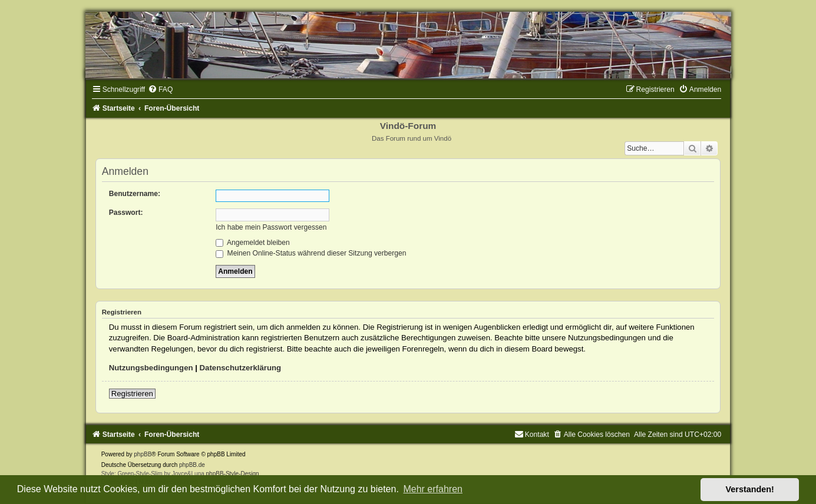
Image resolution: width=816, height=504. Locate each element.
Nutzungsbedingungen (151, 368)
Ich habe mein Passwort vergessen (271, 227)
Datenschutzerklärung (241, 368)
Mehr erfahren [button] (433, 489)
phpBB (143, 454)
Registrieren (132, 394)
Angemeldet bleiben (253, 243)
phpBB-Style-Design (233, 474)
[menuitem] (160, 89)
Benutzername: (135, 194)
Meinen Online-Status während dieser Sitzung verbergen (311, 253)
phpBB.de (192, 465)
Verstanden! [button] (750, 489)
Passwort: (126, 213)
